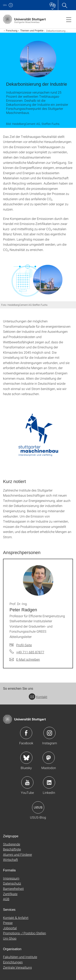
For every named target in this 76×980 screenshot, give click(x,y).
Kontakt (38, 697)
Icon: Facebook (26, 733)
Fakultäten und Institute (20, 957)
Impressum (11, 878)
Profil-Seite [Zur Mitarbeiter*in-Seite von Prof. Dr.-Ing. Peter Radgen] (24, 645)
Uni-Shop (10, 938)
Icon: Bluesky (26, 758)
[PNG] (38, 438)
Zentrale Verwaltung (17, 967)
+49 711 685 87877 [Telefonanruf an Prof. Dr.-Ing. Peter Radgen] (30, 652)
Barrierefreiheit (13, 889)
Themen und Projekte (32, 31)
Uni (5, 5)
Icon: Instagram (49, 733)
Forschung (12, 31)
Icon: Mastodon (49, 758)
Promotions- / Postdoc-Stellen (25, 933)
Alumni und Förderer (18, 854)
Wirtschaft (10, 860)
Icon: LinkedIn (49, 782)
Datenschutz (12, 883)
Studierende (12, 844)
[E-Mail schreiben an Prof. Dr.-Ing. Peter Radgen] (25, 659)
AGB (6, 899)
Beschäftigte (12, 849)
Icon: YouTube (27, 782)
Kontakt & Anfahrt (16, 918)
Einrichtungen (13, 962)
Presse (8, 923)
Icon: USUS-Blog (38, 807)
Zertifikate (10, 894)
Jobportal (10, 928)
